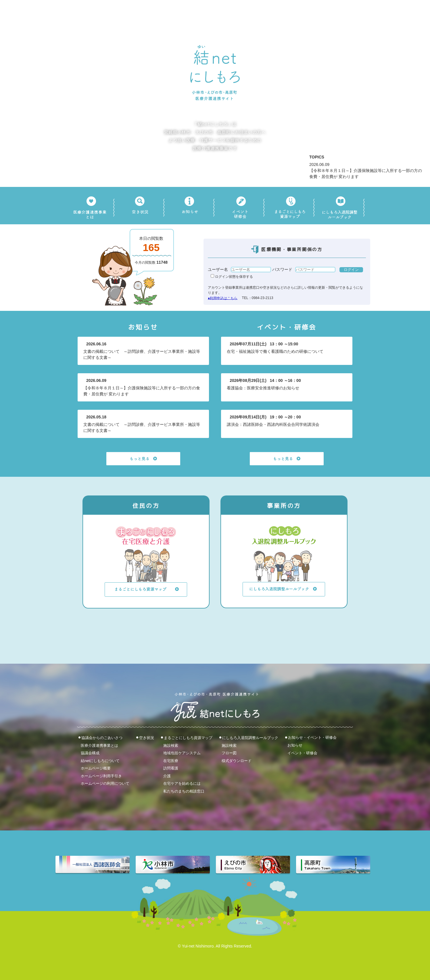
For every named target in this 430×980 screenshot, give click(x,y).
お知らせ (295, 745)
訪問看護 (171, 768)
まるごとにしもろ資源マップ (188, 738)
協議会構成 (90, 753)
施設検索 (171, 745)
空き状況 (147, 738)
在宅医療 (171, 760)
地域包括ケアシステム (182, 753)
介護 (167, 776)
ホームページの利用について (105, 783)
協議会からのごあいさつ (102, 738)
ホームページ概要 (96, 768)
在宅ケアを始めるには (182, 783)
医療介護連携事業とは (99, 745)
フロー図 (229, 753)
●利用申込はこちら (223, 298)
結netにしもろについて (100, 760)
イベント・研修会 (302, 753)
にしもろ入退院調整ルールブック (250, 738)
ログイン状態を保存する (232, 277)
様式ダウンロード (237, 760)
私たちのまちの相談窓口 (184, 791)
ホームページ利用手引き (101, 776)
